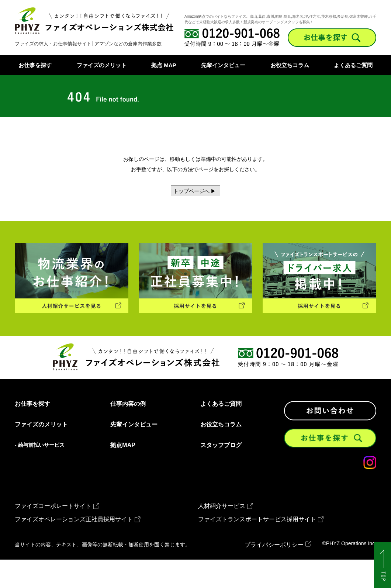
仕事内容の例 (128, 432)
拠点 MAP (164, 65)
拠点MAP (123, 473)
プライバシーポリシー (274, 573)
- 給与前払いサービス (40, 473)
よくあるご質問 (353, 65)
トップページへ (173, 195)
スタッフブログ (221, 473)
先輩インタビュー (223, 65)
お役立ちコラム (290, 65)
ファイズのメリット (102, 65)
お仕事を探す (35, 65)
